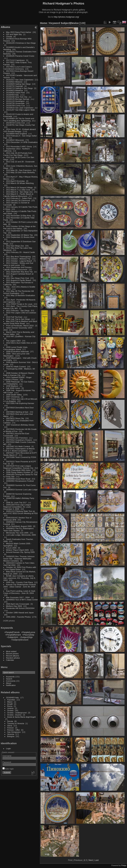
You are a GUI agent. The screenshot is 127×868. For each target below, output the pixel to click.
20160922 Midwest (14, 82)
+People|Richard (13, 635)
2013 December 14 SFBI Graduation (22, 142)
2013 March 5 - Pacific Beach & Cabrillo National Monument (18, 195)
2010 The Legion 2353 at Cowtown (21, 313)
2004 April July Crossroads (18, 604)
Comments (11, 681)
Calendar (10, 660)
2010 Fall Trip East (14, 317)
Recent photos (12, 653)
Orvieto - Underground (17, 713)
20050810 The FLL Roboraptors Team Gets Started (19, 529)
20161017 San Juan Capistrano (20, 80)
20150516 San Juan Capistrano (20, 108)
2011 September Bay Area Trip (19, 272)
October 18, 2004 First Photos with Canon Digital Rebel (20, 568)
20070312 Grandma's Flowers (19, 440)
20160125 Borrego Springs (18, 99)
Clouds (9, 36)
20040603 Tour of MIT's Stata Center (22, 600)
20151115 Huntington (15, 101)
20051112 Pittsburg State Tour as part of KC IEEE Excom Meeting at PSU (21, 512)
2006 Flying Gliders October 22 (20, 472)
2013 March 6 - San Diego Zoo (19, 192)
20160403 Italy (12, 95)
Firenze (11, 728)
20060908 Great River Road (18, 479)
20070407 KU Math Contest (18, 446)
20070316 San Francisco (17, 438)
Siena (10, 726)
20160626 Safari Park (16, 93)
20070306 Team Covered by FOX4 (21, 457)
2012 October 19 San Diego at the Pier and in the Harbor (19, 227)
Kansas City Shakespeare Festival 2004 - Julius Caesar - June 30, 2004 (20, 586)
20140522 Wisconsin (15, 140)
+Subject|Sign (26, 637)
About (9, 683)
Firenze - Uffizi (14, 730)
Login (9, 748)
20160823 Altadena (14, 90)
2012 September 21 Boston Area (20, 237)
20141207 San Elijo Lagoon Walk (21, 110)
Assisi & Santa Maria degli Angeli (21, 717)
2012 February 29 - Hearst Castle (21, 252)
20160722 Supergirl (15, 86)
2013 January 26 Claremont (18, 200)
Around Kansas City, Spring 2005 (20, 552)
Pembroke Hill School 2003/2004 (20, 608)
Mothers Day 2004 (14, 606)
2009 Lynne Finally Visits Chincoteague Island (15, 348)
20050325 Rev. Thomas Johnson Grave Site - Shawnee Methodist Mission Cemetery (19, 559)
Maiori (10, 702)
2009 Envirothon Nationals (18, 351)
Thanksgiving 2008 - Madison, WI (21, 369)
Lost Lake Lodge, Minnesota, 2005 (21, 535)
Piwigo (124, 865)
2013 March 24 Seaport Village (19, 187)
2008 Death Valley (14, 395)
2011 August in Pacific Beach (19, 280)
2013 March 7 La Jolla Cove (18, 190)
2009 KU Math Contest (16, 367)
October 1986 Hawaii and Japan (20, 612)
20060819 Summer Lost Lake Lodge (22, 490)
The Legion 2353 (13, 341)
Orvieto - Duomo (14, 715)
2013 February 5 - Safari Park (19, 198)
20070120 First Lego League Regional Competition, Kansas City (18, 467)
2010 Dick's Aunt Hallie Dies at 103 (21, 343)
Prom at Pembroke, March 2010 (20, 326)
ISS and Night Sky (14, 34)
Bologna (11, 736)
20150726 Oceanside (15, 103)
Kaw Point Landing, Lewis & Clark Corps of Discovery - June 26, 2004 (19, 592)
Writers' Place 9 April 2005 (17, 550)
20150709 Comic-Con (16, 105)
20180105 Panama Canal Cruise (20, 56)
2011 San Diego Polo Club (18, 278)
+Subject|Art (12, 637)
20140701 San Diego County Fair (21, 125)
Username (7, 756)
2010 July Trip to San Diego (18, 319)
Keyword (55, 23)
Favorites (11, 700)
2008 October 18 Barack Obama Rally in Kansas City (19, 374)
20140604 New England (17, 134)
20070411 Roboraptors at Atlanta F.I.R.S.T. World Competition (19, 450)
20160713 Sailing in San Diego (20, 88)
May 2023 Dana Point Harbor (19, 32)
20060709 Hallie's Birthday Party (20, 498)
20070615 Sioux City (15, 418)
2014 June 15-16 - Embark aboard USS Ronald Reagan (20, 130)
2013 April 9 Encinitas (15, 181)
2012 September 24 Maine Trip (20, 235)
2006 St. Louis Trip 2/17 (16, 502)
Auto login (8, 769)
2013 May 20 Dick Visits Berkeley (21, 172)
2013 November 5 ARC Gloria (19, 146)
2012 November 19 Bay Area (19, 216)
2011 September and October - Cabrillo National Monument (18, 268)
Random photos (13, 658)
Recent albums (13, 656)
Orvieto (10, 710)
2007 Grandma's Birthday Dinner (20, 425)
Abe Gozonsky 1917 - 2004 (18, 597)
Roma (10, 706)
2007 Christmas (13, 397)
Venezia (11, 734)
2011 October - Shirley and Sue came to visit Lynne (18, 264)
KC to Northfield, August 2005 (19, 526)
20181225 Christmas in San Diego (21, 43)
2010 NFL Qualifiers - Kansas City (21, 336)
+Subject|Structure (20, 640)
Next (91, 860)
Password (7, 762)
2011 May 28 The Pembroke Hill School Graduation (19, 292)
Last (97, 860)
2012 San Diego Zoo (15, 246)
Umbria (10, 708)
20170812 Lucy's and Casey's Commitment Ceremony (18, 68)
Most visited (11, 651)
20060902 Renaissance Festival (20, 481)
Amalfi (10, 704)
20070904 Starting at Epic (17, 412)
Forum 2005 (11, 548)
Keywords (10, 677)
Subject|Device (70, 23)
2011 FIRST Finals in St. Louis (19, 304)
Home (44, 23)
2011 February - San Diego (18, 310)
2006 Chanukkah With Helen (19, 470)
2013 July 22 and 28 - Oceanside (20, 162)
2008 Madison (12, 386)
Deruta (10, 721)
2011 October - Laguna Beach (19, 261)
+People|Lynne (28, 632)
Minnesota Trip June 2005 (17, 533)
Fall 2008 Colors (13, 388)
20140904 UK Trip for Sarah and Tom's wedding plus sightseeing (19, 119)
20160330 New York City (17, 97)
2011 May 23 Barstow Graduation (21, 295)
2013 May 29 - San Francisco (19, 170)
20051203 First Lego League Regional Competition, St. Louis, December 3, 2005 (17, 507)
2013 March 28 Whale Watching (20, 183)
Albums (5, 27)
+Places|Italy (28, 635)
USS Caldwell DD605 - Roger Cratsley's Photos (17, 378)
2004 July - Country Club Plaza (20, 582)
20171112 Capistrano (15, 60)
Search (9, 679)
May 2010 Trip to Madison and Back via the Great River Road (20, 322)
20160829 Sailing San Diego (18, 84)
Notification (11, 685)
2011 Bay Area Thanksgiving (19, 256)
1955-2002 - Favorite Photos (18, 617)
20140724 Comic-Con (16, 123)
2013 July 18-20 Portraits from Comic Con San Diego (18, 154)
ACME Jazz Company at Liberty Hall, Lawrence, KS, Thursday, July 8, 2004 (19, 578)
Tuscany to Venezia (16, 723)
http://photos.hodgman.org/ (66, 17)
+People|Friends (12, 632)
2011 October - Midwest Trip (18, 259)
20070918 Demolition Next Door (20, 408)
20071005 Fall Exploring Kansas (20, 403)
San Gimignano (14, 732)
